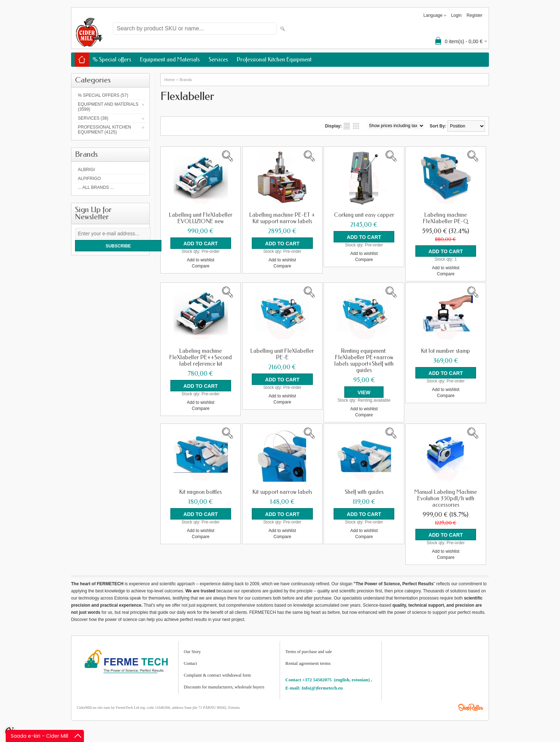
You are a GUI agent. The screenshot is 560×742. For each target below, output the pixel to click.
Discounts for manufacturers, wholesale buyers (224, 687)
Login (456, 15)
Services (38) (93, 118)
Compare (201, 266)
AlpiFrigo (89, 179)
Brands (186, 80)
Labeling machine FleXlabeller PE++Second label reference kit (201, 357)
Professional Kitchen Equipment (274, 59)
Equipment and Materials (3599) (108, 107)
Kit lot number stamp (446, 351)
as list (347, 126)
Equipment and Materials (170, 59)
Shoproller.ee (471, 707)
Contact (191, 663)
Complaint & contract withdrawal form (217, 675)
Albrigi (86, 170)
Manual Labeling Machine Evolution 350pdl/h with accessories (446, 498)
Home (169, 80)
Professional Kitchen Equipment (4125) (104, 130)
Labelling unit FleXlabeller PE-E (282, 354)
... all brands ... (96, 187)
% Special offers (112, 59)
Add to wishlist (201, 260)
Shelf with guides (364, 492)
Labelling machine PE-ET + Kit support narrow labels (282, 218)
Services (218, 59)
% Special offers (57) (103, 95)
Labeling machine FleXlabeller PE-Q (446, 218)
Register (474, 15)
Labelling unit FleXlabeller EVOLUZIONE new (201, 218)
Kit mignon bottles (201, 492)
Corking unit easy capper (364, 215)
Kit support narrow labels (282, 492)
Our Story (192, 652)
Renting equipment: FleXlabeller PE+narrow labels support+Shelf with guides (364, 361)
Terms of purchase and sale (309, 652)
